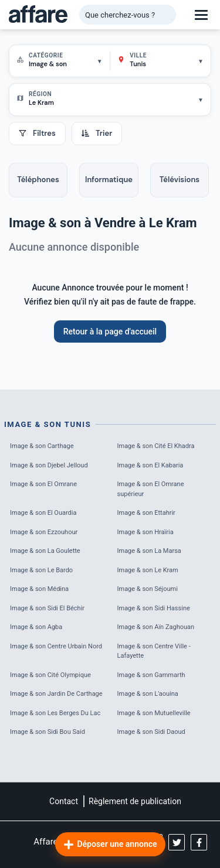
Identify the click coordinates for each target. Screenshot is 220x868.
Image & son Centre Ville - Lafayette (154, 651)
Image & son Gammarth (151, 675)
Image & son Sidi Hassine (154, 608)
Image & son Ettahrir (146, 513)
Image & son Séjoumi (148, 589)
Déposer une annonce (110, 845)
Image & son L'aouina (148, 694)
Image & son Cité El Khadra (156, 446)
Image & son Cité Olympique (50, 675)
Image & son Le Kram (148, 570)
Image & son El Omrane (43, 484)
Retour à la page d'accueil (110, 332)
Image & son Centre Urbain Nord (56, 646)
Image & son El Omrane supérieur (151, 489)
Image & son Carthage (42, 446)
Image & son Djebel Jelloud (49, 465)
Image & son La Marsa (149, 551)
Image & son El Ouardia (43, 513)
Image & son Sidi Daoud (151, 732)
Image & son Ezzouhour (44, 532)
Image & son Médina (39, 589)
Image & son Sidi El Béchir (47, 608)
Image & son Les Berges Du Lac (55, 713)
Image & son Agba (36, 627)
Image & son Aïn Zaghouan (156, 627)
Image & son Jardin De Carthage (56, 694)
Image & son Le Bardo (41, 570)
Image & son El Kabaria (150, 465)
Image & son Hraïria (145, 532)
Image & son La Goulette (45, 551)
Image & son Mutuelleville (154, 713)
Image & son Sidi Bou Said (48, 732)
